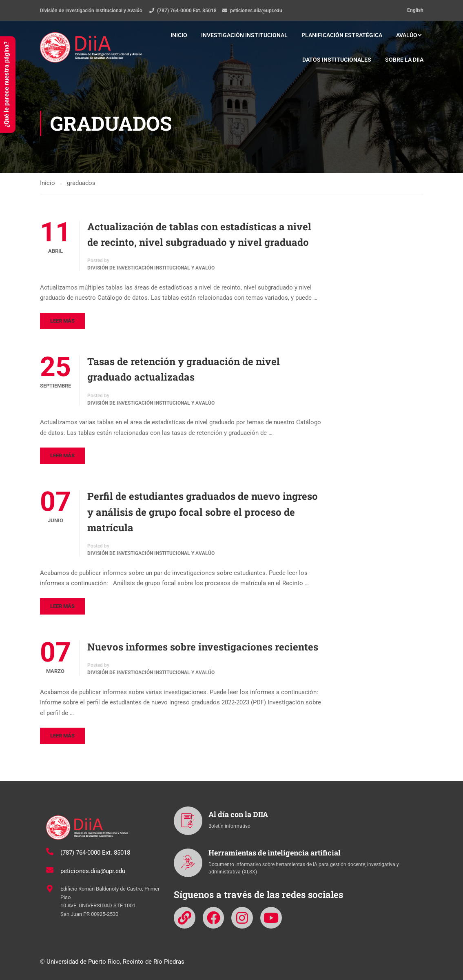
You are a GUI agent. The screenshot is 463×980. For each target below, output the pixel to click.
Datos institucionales (337, 60)
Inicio (179, 35)
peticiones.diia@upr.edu (256, 11)
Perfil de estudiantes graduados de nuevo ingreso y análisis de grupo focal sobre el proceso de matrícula (203, 512)
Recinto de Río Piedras (154, 962)
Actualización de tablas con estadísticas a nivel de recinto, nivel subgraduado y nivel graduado (199, 234)
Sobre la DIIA (404, 60)
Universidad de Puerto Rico (83, 962)
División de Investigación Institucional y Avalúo (151, 268)
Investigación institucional (244, 35)
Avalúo (407, 35)
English (415, 10)
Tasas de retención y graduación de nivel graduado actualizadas (184, 369)
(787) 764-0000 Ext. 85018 (187, 11)
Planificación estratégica (342, 35)
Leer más (62, 321)
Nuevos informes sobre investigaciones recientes (203, 647)
